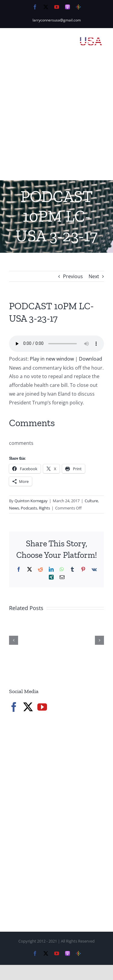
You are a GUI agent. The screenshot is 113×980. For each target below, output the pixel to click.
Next (94, 276)
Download (91, 359)
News (14, 508)
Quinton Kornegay (31, 501)
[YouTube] (42, 707)
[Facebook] (14, 707)
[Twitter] (28, 707)
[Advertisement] (56, 121)
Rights (44, 508)
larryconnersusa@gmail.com (57, 20)
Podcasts (29, 508)
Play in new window (52, 359)
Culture (91, 501)
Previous (73, 276)
